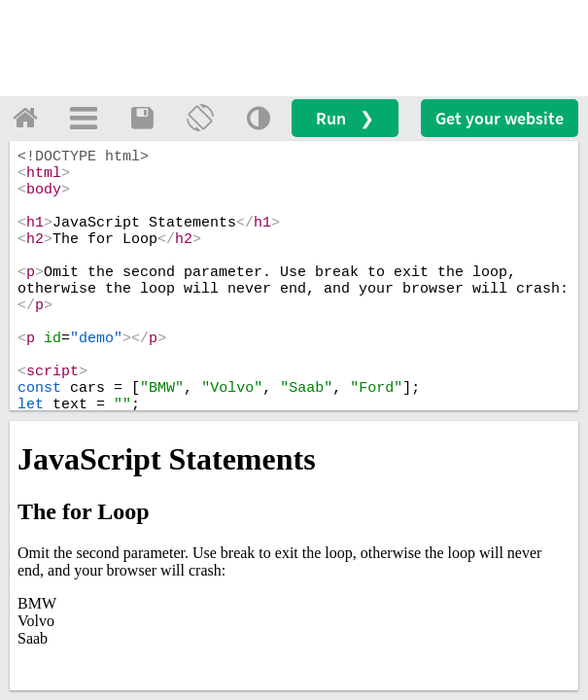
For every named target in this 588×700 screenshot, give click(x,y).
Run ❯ (345, 118)
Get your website (500, 118)
